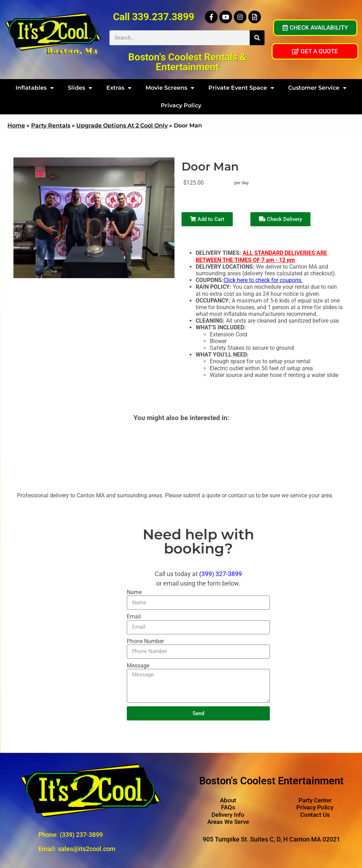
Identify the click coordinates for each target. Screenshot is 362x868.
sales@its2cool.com (87, 849)
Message (138, 666)
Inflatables (35, 88)
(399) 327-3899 (221, 574)
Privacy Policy (181, 105)
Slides (80, 88)
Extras (119, 88)
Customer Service (317, 88)
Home (16, 125)
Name (134, 592)
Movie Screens (170, 88)
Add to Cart (207, 219)
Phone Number (145, 641)
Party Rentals (51, 125)
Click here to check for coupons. (263, 280)
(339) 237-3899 (81, 835)
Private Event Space (241, 88)
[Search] (257, 38)
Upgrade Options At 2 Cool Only (122, 125)
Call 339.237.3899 (154, 17)
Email (134, 616)
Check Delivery (280, 219)
